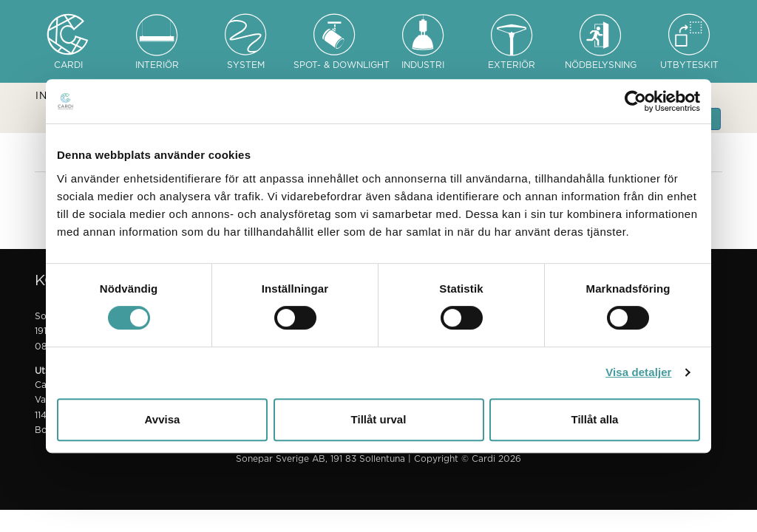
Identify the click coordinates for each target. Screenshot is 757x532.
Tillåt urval (379, 419)
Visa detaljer (638, 372)
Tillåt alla (595, 419)
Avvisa (163, 419)
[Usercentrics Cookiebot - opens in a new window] (635, 101)
